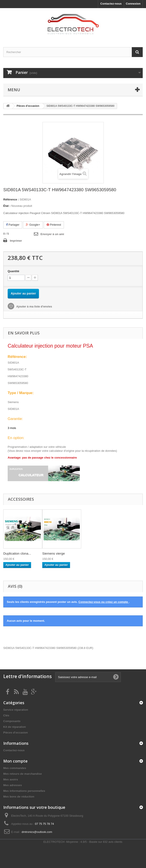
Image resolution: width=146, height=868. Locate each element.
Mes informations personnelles (24, 791)
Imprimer (16, 241)
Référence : (11, 199)
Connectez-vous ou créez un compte (104, 602)
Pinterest (54, 225)
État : (7, 206)
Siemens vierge (54, 553)
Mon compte (15, 761)
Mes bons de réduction (19, 797)
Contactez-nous (111, 4)
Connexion (133, 4)
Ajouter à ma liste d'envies (34, 306)
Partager (13, 225)
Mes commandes (15, 768)
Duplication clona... (17, 553)
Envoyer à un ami (52, 234)
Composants (12, 721)
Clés (6, 715)
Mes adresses (13, 785)
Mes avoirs (11, 780)
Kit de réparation (15, 727)
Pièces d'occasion (16, 733)
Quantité (13, 271)
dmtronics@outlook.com (37, 832)
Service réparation (16, 710)
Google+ (33, 225)
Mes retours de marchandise (23, 774)
